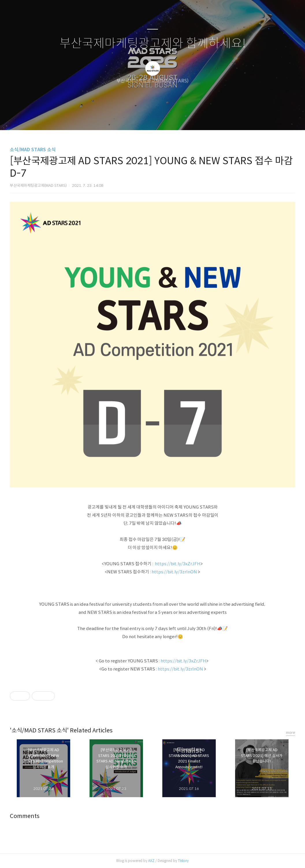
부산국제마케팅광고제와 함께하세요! (153, 44)
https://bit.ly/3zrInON (174, 572)
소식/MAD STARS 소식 (33, 150)
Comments (25, 816)
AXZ (151, 861)
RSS (162, 118)
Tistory (183, 861)
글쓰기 (123, 118)
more (291, 733)
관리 (182, 118)
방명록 (142, 118)
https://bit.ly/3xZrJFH (178, 564)
